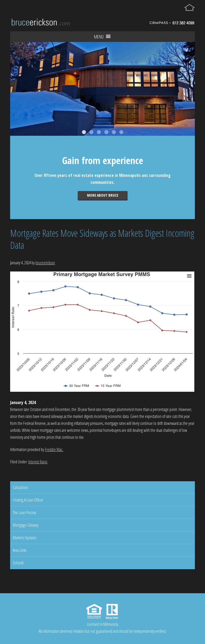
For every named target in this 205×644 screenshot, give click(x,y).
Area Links (20, 550)
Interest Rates (38, 462)
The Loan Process (24, 513)
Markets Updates (25, 538)
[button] (99, 37)
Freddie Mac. (54, 449)
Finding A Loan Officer (28, 500)
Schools (18, 563)
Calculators (20, 487)
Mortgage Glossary (26, 525)
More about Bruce (103, 195)
